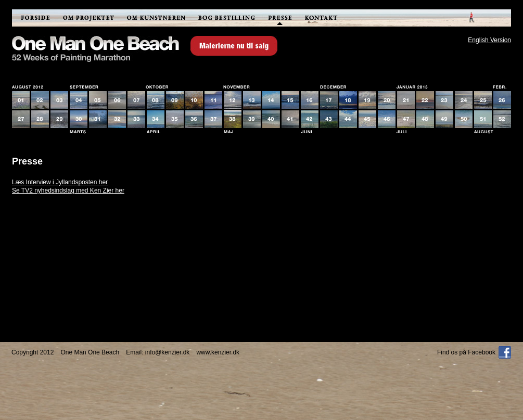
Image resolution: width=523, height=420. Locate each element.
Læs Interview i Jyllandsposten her (60, 182)
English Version (489, 40)
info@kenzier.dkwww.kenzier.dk (192, 352)
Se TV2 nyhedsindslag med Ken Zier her (68, 190)
